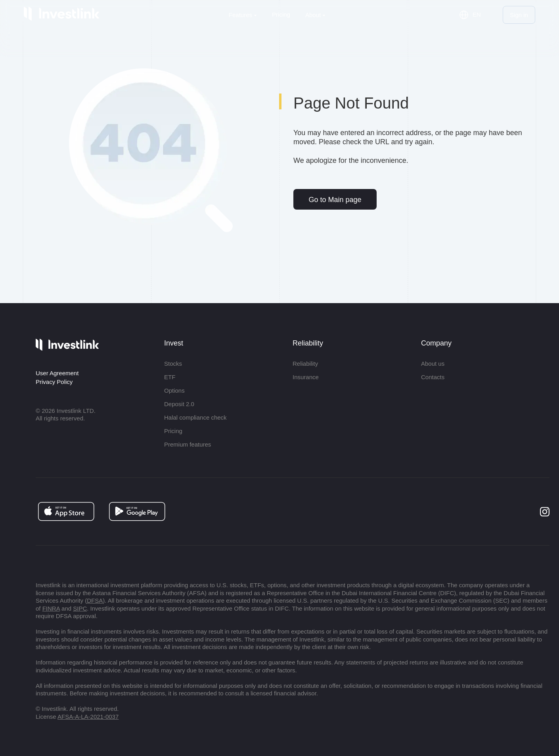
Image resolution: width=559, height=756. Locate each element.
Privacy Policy (54, 382)
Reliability (305, 364)
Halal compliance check (195, 417)
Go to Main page (335, 200)
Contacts (433, 377)
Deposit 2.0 (179, 404)
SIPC (80, 608)
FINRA (51, 608)
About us (433, 364)
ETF (170, 377)
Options (174, 390)
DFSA (95, 600)
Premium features (188, 444)
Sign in (519, 15)
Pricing (281, 14)
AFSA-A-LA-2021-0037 (88, 717)
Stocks (173, 364)
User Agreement (57, 373)
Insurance (306, 377)
